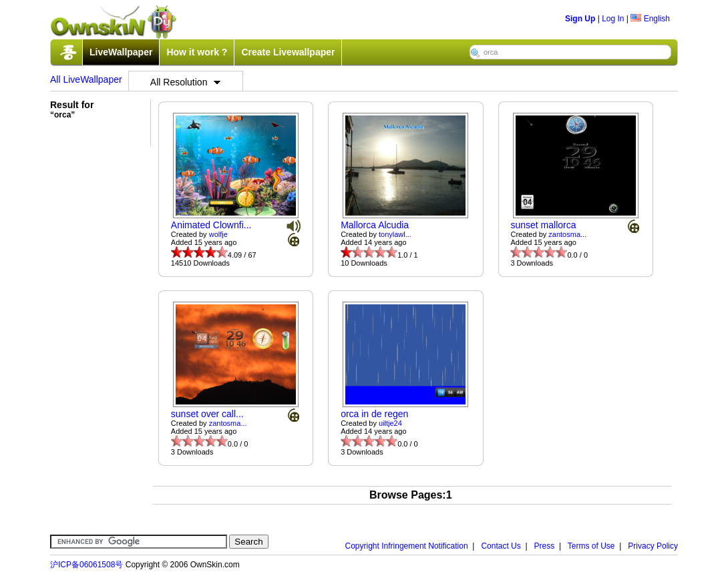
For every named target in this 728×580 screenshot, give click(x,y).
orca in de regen (374, 414)
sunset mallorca (543, 225)
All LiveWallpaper (86, 79)
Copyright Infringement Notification (407, 546)
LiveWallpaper (121, 52)
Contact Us (501, 546)
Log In (613, 19)
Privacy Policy (653, 546)
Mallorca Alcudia (375, 225)
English (650, 19)
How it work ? (197, 52)
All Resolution (186, 82)
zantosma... (567, 234)
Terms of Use (591, 546)
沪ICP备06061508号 (86, 565)
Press (545, 546)
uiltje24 (390, 423)
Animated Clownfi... (211, 225)
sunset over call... (207, 414)
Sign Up (580, 19)
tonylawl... (395, 234)
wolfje (218, 234)
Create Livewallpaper (288, 52)
